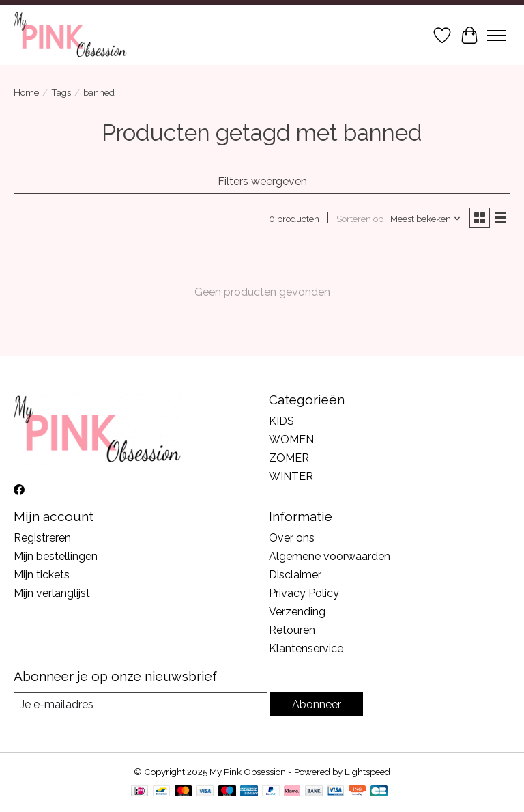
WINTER (291, 476)
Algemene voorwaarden (330, 556)
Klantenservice (306, 648)
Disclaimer (295, 575)
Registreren (42, 538)
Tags (61, 92)
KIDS (281, 421)
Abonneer (317, 704)
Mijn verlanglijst (52, 593)
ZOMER (289, 458)
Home (26, 92)
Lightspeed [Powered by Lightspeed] (367, 772)
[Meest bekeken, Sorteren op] (426, 219)
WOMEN (291, 439)
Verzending (297, 612)
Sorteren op (360, 219)
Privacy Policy (304, 593)
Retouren (292, 630)
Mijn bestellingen (56, 556)
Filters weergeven (262, 181)
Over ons (292, 538)
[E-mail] (141, 704)
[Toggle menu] (497, 36)
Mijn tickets (42, 575)
